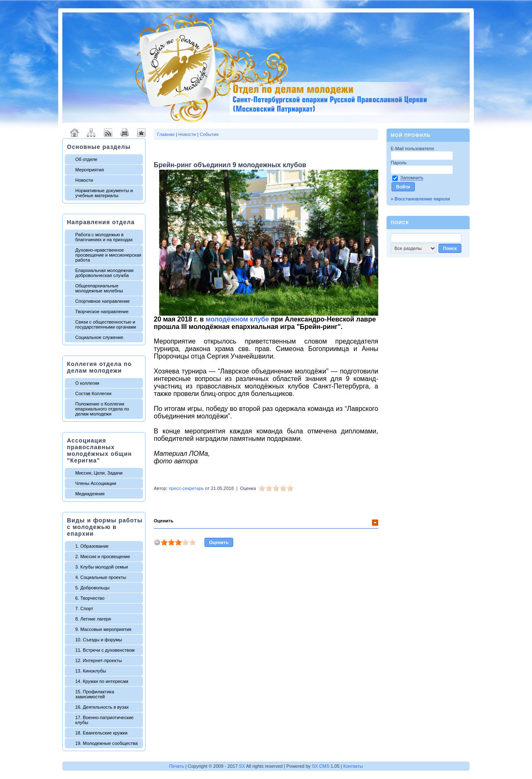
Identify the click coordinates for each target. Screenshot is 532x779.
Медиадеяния (90, 494)
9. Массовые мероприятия (103, 629)
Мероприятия (90, 170)
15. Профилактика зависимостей (95, 694)
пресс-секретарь (186, 488)
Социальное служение (99, 337)
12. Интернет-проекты (99, 660)
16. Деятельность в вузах (102, 707)
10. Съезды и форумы (99, 640)
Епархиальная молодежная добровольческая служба (104, 273)
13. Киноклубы (91, 671)
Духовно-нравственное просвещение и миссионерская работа (108, 255)
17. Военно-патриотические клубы (104, 720)
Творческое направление (102, 312)
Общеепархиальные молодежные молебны (99, 288)
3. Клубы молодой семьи (102, 567)
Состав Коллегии (93, 393)
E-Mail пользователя (413, 148)
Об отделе (86, 159)
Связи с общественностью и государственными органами (106, 324)
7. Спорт (84, 608)
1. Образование (92, 546)
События (209, 134)
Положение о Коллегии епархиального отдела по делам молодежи (102, 409)
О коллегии (87, 383)
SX (242, 766)
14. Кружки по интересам (102, 681)
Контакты (353, 766)
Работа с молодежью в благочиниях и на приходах (104, 237)
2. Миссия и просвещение (103, 556)
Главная (166, 134)
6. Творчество (90, 598)
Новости (84, 180)
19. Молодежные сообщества (106, 743)
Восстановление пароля (422, 199)
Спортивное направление (102, 301)
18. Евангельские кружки (101, 733)
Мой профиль (411, 135)
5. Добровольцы (92, 588)
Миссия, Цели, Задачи (99, 473)
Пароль (399, 163)
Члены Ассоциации (96, 483)
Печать (177, 766)
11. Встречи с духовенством (105, 650)
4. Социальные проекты (101, 577)
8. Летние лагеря (93, 619)
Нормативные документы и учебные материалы (104, 193)
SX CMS (320, 766)
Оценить (164, 521)
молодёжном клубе (237, 319)
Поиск (400, 223)
